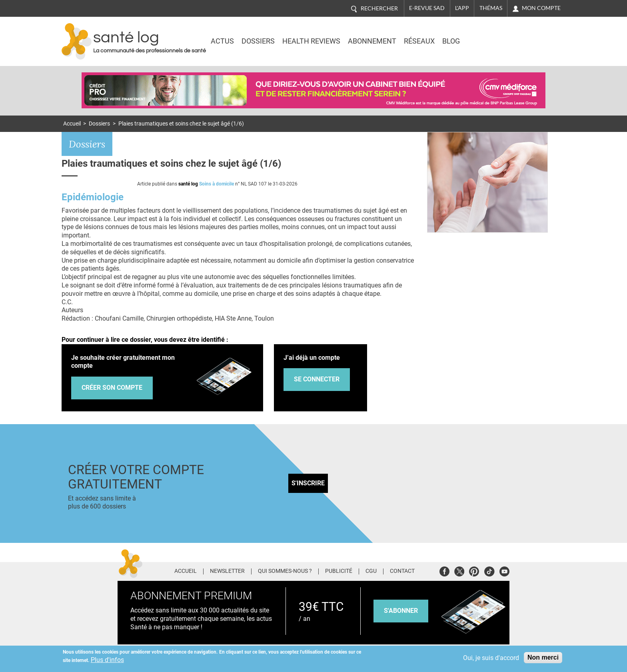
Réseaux (419, 41)
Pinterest (474, 570)
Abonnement (372, 41)
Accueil (72, 124)
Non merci (543, 657)
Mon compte (541, 8)
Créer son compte (112, 388)
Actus (222, 41)
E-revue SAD (427, 8)
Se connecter (317, 379)
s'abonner (401, 611)
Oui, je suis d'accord (491, 658)
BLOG (451, 41)
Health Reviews (311, 41)
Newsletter (227, 571)
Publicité (339, 571)
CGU (371, 571)
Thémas (491, 8)
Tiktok (489, 570)
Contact (402, 571)
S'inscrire (308, 483)
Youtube (504, 570)
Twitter (459, 570)
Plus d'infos (107, 660)
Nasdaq (495, 36)
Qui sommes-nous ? (285, 571)
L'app (462, 8)
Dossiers (258, 41)
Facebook (444, 570)
